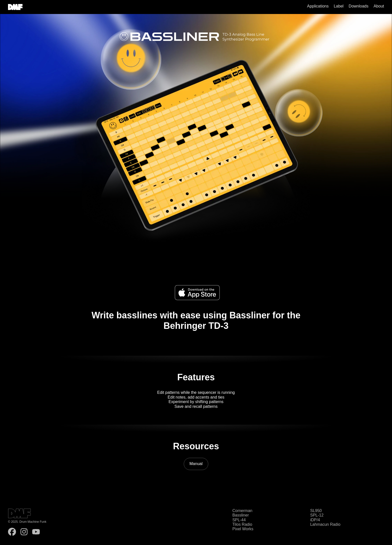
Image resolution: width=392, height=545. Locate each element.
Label (339, 6)
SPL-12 (317, 515)
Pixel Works (243, 529)
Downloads (359, 6)
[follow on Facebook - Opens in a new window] (12, 532)
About (379, 6)
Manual (196, 464)
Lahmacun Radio (325, 524)
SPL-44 (239, 520)
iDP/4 (315, 520)
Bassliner (240, 515)
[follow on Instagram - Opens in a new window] (24, 532)
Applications (318, 6)
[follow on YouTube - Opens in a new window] (36, 532)
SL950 (316, 511)
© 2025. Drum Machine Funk (27, 522)
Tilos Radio (242, 524)
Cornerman (242, 511)
